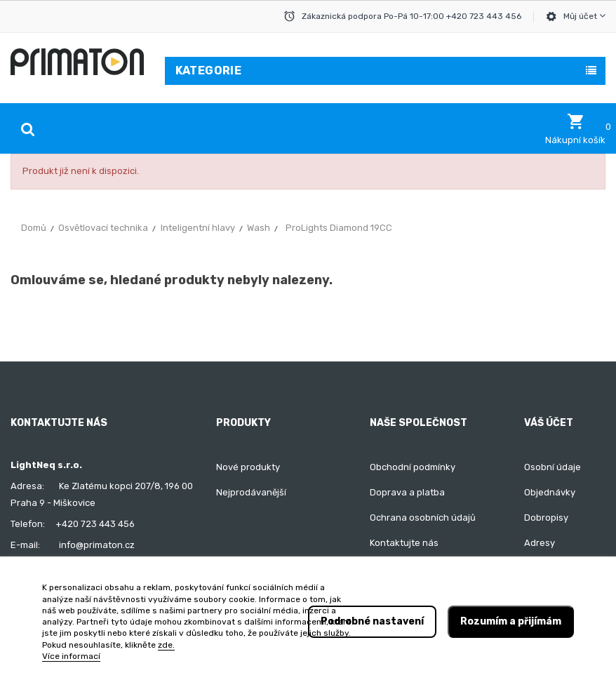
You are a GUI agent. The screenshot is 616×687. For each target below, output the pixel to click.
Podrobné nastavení (372, 621)
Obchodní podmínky (413, 467)
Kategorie (209, 71)
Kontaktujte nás (404, 543)
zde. (166, 645)
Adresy (540, 543)
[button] (575, 129)
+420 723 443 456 (95, 524)
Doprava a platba (407, 492)
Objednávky (550, 492)
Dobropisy (546, 518)
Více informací (71, 656)
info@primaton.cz (97, 545)
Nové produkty (248, 467)
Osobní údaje (553, 467)
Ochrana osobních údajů (423, 518)
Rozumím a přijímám (511, 621)
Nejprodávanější (251, 492)
